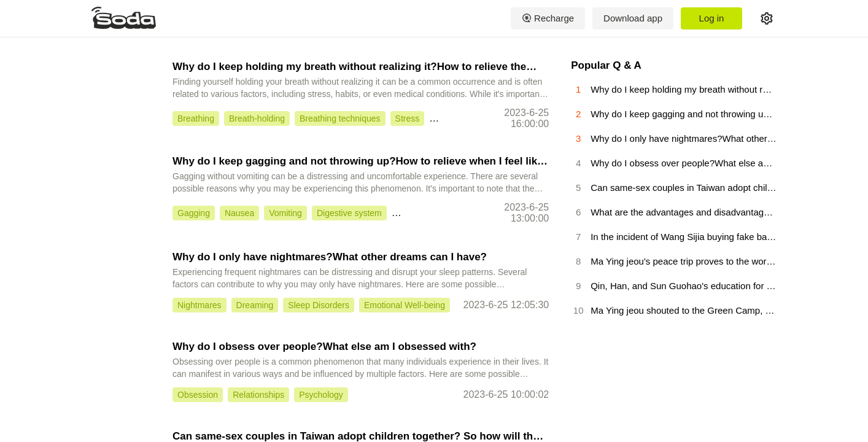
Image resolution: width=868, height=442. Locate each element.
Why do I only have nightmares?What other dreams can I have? (330, 257)
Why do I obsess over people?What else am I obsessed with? (324, 347)
